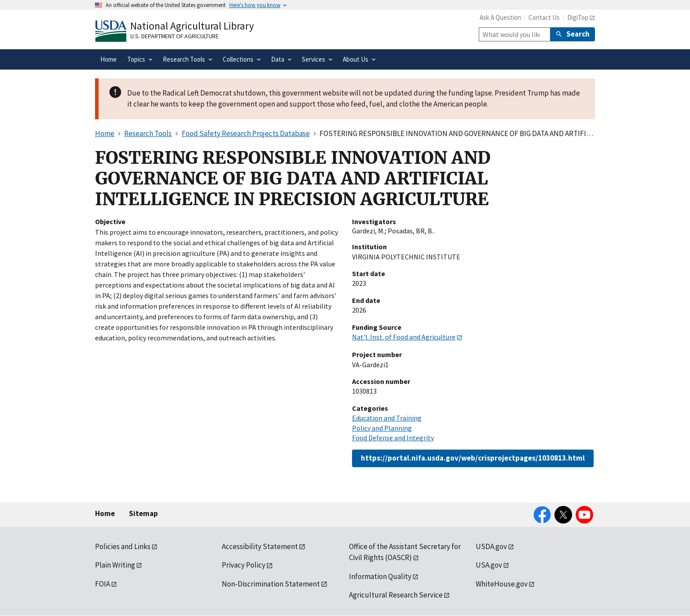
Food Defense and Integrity (393, 438)
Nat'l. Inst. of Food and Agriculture (404, 337)
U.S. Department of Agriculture (174, 36)
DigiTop (578, 17)
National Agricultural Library (192, 26)
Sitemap (143, 513)
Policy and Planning (382, 428)
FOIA (103, 584)
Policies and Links (123, 546)
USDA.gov (491, 546)
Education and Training (387, 418)
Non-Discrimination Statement (271, 584)
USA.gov (489, 565)
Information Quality (380, 576)
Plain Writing (115, 565)
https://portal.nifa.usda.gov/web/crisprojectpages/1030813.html (473, 458)
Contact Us (544, 17)
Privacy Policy (244, 565)
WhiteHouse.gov (502, 584)
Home (105, 513)
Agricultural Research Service (396, 595)
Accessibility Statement (260, 546)
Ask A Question (500, 17)
